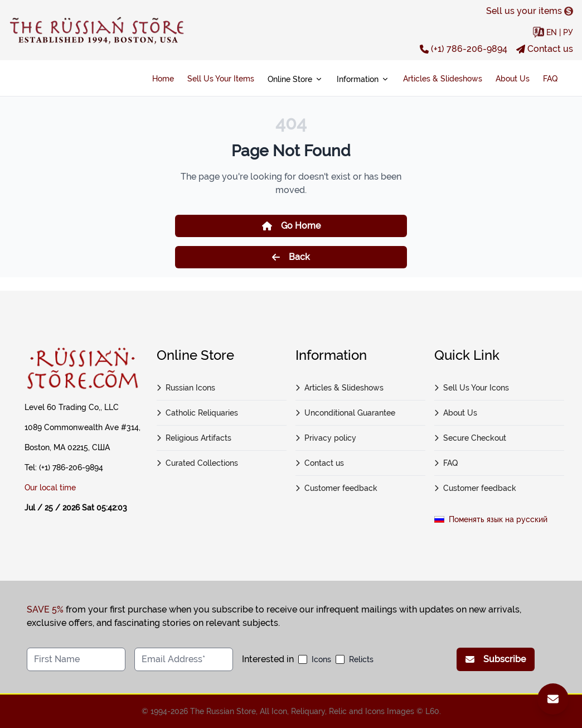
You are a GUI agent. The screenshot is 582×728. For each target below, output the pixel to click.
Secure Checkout (470, 438)
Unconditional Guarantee (345, 413)
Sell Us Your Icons (472, 388)
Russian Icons (186, 388)
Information (363, 79)
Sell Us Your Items (221, 79)
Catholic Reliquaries (197, 413)
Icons (321, 659)
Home (163, 79)
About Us (513, 79)
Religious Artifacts (194, 438)
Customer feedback (336, 488)
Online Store (295, 79)
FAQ (550, 79)
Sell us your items (530, 11)
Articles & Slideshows (443, 79)
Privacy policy (326, 438)
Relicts (361, 659)
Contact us (545, 49)
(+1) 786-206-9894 (464, 49)
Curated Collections (197, 463)
